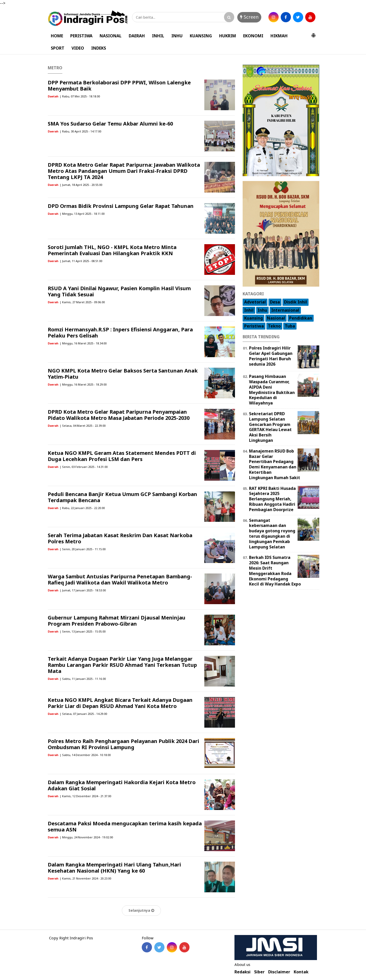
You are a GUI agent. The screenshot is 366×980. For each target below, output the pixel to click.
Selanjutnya (141, 910)
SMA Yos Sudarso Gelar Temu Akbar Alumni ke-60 (110, 124)
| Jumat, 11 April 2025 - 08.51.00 (81, 261)
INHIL (158, 36)
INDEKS (99, 48)
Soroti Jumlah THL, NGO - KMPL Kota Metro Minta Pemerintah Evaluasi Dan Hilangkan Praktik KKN (112, 250)
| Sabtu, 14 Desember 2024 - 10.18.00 (85, 755)
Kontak (301, 972)
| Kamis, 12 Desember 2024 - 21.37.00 (85, 796)
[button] (313, 33)
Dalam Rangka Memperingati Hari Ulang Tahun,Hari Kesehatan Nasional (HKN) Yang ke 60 (114, 868)
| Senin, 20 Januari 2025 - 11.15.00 (82, 549)
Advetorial (255, 302)
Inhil (249, 310)
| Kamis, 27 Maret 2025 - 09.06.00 (82, 302)
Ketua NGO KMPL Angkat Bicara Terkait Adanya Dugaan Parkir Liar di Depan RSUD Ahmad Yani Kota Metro (120, 703)
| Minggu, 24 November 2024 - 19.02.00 (86, 837)
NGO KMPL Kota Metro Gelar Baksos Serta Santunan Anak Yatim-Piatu (123, 374)
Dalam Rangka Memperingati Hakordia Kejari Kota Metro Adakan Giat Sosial (122, 785)
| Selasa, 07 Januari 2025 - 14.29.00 (83, 714)
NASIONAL (111, 36)
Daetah (53, 96)
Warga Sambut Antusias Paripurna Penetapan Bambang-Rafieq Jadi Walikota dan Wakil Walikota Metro (120, 579)
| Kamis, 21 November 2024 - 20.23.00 (85, 878)
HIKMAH (279, 36)
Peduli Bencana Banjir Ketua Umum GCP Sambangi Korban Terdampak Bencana (122, 497)
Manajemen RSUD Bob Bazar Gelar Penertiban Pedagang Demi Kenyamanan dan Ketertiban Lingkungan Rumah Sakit (275, 464)
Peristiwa (254, 326)
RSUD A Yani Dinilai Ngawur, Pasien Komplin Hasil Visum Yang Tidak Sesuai (119, 291)
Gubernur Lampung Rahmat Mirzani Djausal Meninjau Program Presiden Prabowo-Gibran (117, 621)
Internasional (285, 310)
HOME (57, 36)
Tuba (290, 326)
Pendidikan (301, 318)
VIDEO (78, 48)
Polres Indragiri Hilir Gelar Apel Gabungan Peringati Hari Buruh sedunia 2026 (271, 356)
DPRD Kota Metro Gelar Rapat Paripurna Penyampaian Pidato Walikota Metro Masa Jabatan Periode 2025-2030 (119, 415)
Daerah (53, 131)
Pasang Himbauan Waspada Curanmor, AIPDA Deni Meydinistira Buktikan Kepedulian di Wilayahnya (272, 390)
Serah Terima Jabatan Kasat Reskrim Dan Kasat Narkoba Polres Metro (120, 538)
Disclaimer (279, 972)
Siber (259, 972)
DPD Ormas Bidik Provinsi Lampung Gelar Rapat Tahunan (121, 206)
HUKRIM (228, 36)
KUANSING (201, 36)
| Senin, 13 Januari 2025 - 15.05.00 (82, 631)
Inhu (262, 310)
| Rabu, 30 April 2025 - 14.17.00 (80, 131)
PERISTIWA (81, 36)
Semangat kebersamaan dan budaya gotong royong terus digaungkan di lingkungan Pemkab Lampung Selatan (272, 534)
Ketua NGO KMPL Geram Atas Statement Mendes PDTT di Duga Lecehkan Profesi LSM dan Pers (122, 456)
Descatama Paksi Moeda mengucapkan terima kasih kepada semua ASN (125, 826)
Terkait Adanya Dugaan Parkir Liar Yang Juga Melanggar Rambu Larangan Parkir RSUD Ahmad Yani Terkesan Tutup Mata (122, 665)
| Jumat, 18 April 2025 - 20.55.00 (81, 185)
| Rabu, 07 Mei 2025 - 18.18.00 (80, 96)
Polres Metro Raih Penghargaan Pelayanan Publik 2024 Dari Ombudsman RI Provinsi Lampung (123, 744)
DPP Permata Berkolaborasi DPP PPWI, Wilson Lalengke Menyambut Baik (119, 86)
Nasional (276, 318)
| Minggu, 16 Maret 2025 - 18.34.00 (83, 343)
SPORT (58, 48)
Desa (275, 302)
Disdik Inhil (296, 302)
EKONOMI (253, 36)
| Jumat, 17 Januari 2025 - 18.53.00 (83, 590)
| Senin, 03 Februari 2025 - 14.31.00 (84, 467)
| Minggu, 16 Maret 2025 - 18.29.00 (83, 384)
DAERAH (137, 36)
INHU (177, 36)
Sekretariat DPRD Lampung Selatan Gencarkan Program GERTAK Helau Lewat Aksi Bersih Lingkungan (270, 427)
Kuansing (253, 318)
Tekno (274, 326)
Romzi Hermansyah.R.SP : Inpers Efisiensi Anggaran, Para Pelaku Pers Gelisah (120, 333)
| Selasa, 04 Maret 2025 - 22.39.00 (82, 426)
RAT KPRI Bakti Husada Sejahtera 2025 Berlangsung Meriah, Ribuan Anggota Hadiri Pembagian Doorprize (272, 499)
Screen (249, 17)
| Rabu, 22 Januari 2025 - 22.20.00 (82, 508)
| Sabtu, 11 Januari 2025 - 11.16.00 (83, 679)
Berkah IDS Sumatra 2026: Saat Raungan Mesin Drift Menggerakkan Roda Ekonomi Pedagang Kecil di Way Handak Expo (275, 571)
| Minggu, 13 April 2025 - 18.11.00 (82, 214)
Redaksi (243, 972)
